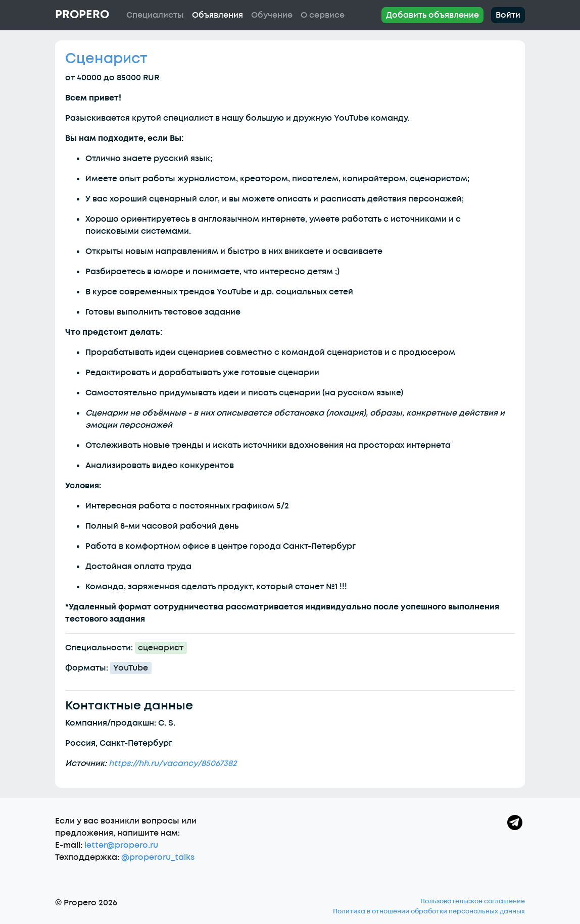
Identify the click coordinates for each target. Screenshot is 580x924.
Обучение (272, 15)
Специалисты (155, 15)
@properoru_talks (158, 857)
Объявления (217, 15)
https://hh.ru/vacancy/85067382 (173, 763)
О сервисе (323, 15)
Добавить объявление (432, 15)
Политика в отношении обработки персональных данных (429, 911)
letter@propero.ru (121, 845)
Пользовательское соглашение (473, 901)
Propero (82, 15)
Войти (508, 15)
